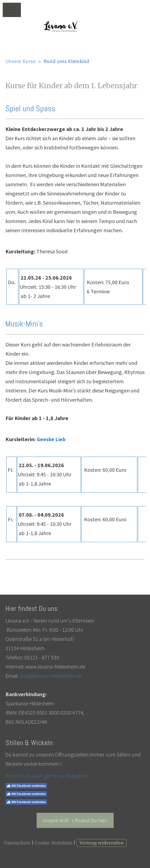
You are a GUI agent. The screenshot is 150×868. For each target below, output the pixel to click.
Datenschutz (17, 843)
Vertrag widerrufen (102, 843)
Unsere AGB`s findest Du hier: (75, 820)
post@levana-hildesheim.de (51, 676)
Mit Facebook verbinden (26, 786)
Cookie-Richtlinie (54, 843)
